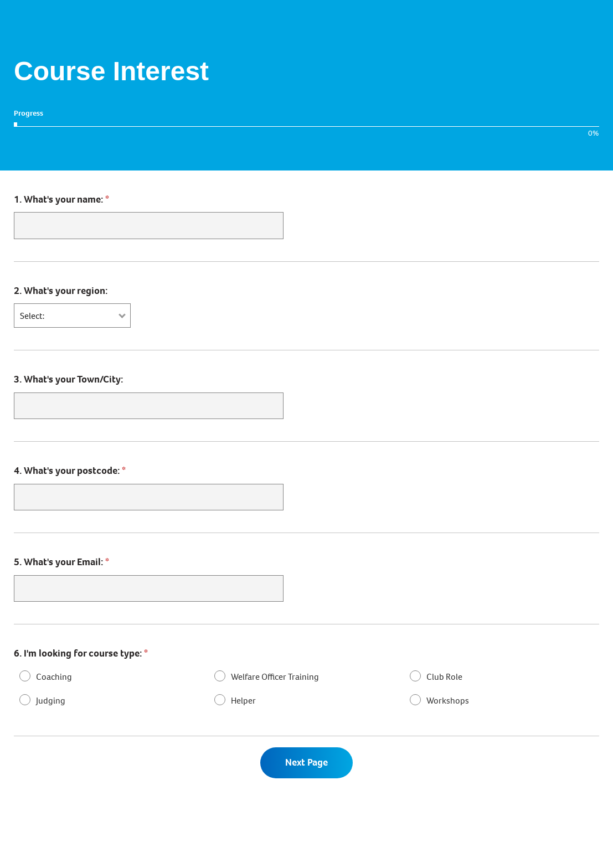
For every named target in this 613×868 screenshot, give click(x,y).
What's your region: (61, 291)
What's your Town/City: (68, 380)
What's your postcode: (70, 471)
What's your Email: (61, 563)
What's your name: (61, 199)
